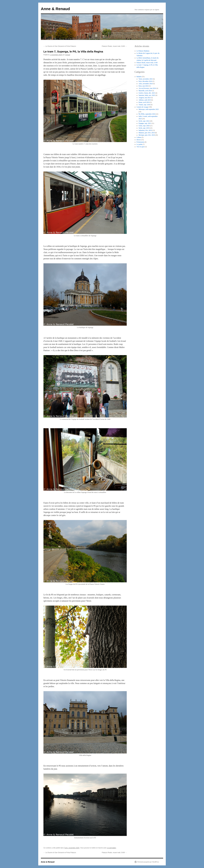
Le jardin (139, 144)
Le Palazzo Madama (143, 51)
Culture (139, 137)
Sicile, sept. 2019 (144, 128)
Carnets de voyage (142, 107)
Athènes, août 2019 (145, 100)
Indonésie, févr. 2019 (145, 130)
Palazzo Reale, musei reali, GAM (114, 46)
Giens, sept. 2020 (144, 126)
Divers (139, 140)
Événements (140, 142)
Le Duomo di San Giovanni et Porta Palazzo (60, 46)
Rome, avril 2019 (144, 102)
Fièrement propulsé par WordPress (148, 862)
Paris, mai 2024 (143, 86)
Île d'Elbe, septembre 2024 (147, 114)
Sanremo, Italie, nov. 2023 (147, 95)
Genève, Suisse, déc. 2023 (147, 93)
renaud (68, 55)
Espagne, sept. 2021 (145, 123)
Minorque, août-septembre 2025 (149, 109)
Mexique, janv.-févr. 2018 (147, 135)
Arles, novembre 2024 (146, 84)
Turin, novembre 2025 (72, 848)
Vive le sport (141, 147)
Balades (139, 77)
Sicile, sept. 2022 (144, 121)
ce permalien (112, 848)
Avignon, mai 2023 (145, 98)
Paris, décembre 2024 (145, 81)
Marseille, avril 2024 (145, 91)
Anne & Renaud (55, 9)
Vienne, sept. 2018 (144, 105)
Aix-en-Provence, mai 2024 (147, 88)
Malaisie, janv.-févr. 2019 (147, 133)
